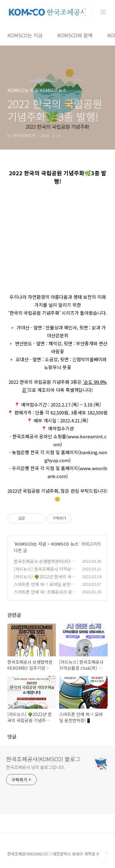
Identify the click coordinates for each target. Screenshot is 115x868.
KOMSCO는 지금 (25, 35)
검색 (89, 12)
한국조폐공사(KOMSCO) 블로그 (43, 759)
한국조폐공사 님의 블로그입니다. (36, 767)
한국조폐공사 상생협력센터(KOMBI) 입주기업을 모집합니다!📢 (45, 564)
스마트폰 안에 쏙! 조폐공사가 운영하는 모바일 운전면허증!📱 (45, 595)
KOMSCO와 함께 (75, 35)
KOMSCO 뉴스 (65, 544)
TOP (103, 856)
